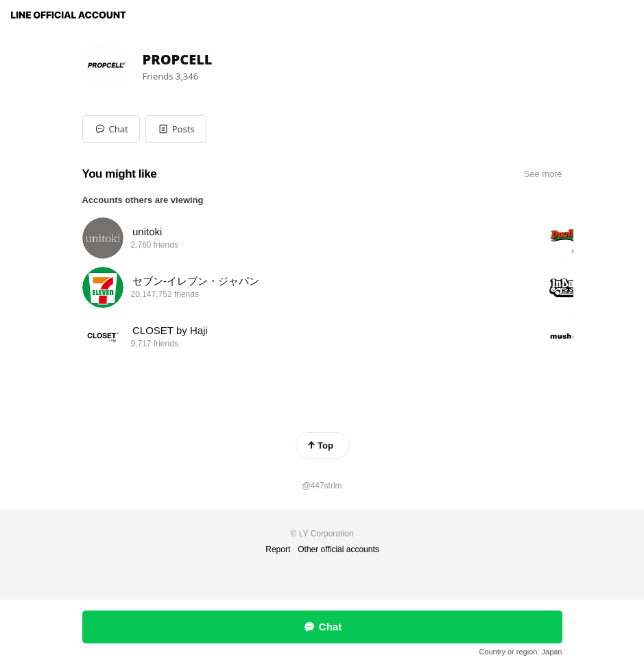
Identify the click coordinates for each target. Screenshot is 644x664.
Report (278, 549)
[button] (176, 129)
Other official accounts (338, 549)
